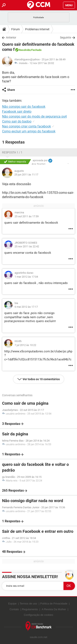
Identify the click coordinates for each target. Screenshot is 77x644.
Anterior (11, 37)
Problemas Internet (37, 29)
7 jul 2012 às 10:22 (25, 345)
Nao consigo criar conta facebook (26, 126)
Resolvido (25, 50)
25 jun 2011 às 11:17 (26, 175)
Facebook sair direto (17, 112)
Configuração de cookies (38, 615)
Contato (14, 609)
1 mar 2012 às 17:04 (26, 277)
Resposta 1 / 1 (12, 152)
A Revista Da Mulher (54, 609)
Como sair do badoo (17, 121)
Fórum (16, 29)
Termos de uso (28, 604)
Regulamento (30, 609)
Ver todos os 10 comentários (41, 379)
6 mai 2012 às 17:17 (26, 307)
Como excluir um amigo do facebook (29, 131)
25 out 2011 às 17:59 (27, 216)
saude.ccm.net (38, 637)
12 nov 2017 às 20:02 (42, 63)
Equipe (12, 604)
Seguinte (66, 37)
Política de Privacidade (54, 604)
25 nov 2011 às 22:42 (27, 246)
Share (11, 90)
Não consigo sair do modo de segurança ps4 (34, 116)
